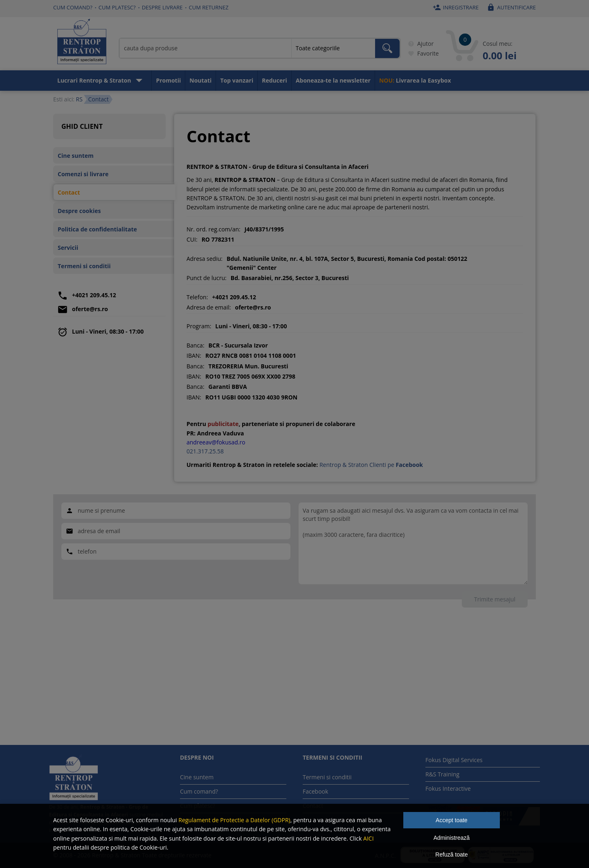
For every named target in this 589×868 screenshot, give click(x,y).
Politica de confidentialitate (97, 229)
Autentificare (510, 7)
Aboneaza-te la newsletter (333, 80)
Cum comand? (73, 7)
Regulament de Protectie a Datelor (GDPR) (234, 820)
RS (79, 99)
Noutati (200, 80)
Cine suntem (76, 156)
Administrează (452, 838)
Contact (69, 192)
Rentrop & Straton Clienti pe (371, 465)
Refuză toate (451, 855)
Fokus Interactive (448, 788)
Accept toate (452, 820)
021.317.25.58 (205, 451)
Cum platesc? (117, 7)
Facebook (315, 791)
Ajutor (419, 44)
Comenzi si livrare (83, 174)
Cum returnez (209, 7)
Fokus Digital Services (454, 760)
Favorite (422, 54)
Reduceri (274, 80)
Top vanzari (237, 80)
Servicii (68, 248)
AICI (369, 838)
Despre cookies (79, 211)
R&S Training (442, 774)
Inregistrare (455, 7)
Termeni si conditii (84, 266)
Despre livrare (162, 7)
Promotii (168, 80)
